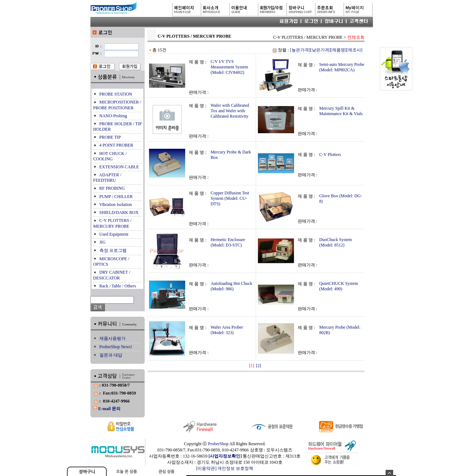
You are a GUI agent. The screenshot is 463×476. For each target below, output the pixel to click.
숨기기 (389, 473)
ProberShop (218, 444)
